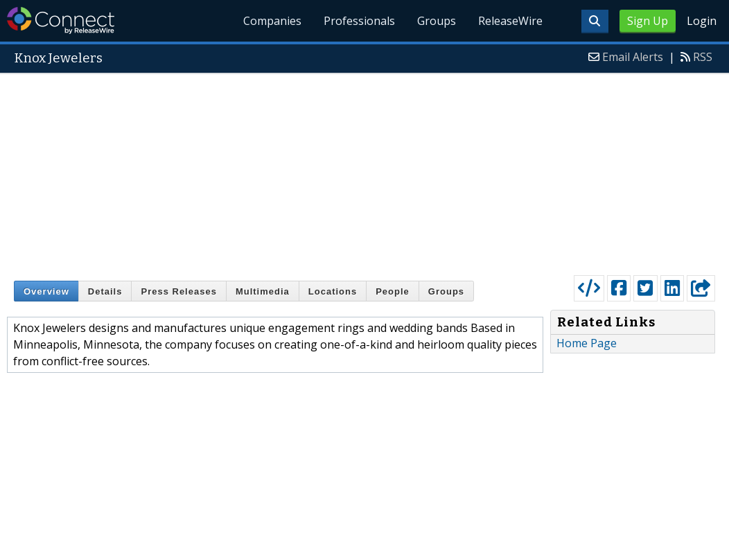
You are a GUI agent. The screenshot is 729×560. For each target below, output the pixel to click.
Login (702, 21)
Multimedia (263, 291)
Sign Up (648, 21)
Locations (333, 291)
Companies (273, 21)
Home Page (587, 343)
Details (105, 291)
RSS (703, 57)
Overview (46, 291)
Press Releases (178, 291)
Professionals (360, 21)
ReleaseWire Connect (61, 20)
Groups (437, 21)
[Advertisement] (364, 171)
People (393, 291)
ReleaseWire (510, 21)
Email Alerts (633, 57)
